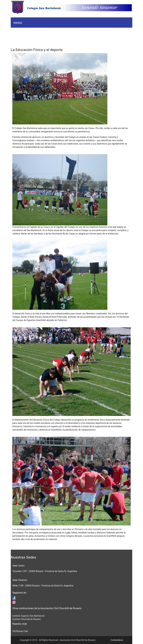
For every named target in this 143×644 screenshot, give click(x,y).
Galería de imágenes (23, 43)
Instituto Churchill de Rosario (27, 619)
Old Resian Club (20, 631)
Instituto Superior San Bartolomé (28, 616)
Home (16, 33)
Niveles (116, 33)
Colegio (104, 33)
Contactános (117, 640)
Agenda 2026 (49, 33)
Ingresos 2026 (31, 33)
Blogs (78, 33)
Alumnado (66, 33)
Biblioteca (91, 33)
